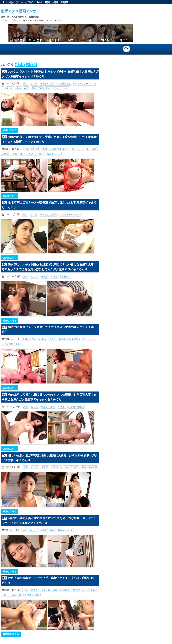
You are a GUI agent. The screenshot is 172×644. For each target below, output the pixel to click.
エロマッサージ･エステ (85, 590)
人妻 (27, 149)
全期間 (64, 2)
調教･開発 (37, 88)
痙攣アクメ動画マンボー (20, 11)
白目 (27, 88)
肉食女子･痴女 (10, 154)
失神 (19, 88)
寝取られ (74, 149)
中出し (10, 88)
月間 (55, 2)
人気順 (32, 65)
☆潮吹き (65, 590)
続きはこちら (10, 130)
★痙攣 (45, 277)
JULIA (43, 339)
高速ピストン (54, 154)
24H (39, 2)
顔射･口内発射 (76, 407)
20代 (25, 84)
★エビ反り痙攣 (48, 215)
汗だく (85, 149)
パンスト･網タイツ (70, 215)
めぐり (34, 84)
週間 (47, 2)
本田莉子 (64, 339)
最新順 (20, 65)
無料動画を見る (11, 634)
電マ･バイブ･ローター (57, 88)
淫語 (94, 149)
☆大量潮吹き (64, 84)
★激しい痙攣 (47, 84)
